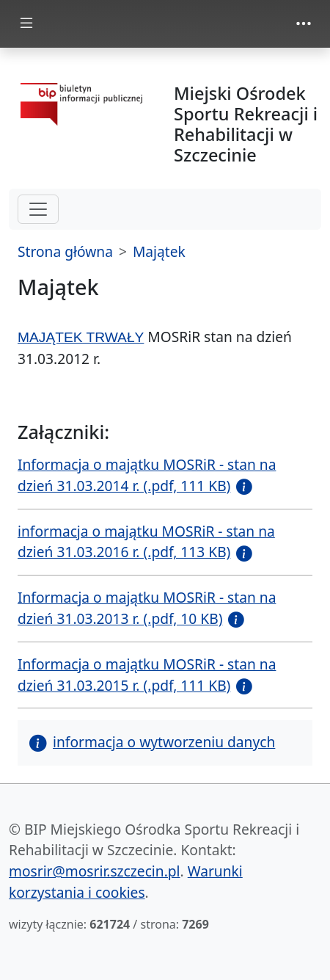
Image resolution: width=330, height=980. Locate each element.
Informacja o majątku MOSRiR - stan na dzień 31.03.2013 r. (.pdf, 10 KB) (147, 608)
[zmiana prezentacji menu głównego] (26, 24)
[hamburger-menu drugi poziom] (38, 209)
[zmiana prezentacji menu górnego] (304, 23)
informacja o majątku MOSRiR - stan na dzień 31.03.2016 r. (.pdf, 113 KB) (146, 542)
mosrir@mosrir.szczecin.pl (95, 871)
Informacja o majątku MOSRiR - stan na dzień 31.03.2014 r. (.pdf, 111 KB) (147, 475)
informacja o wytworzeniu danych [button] (152, 742)
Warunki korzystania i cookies (126, 882)
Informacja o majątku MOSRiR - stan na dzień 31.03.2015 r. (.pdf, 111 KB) (147, 675)
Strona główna (65, 251)
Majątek (159, 251)
